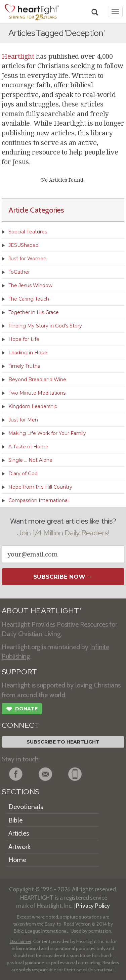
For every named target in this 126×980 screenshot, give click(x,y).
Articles (19, 833)
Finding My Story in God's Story (45, 326)
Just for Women (27, 259)
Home (17, 860)
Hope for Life (24, 339)
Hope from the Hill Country (40, 487)
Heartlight (18, 56)
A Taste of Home (28, 447)
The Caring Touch (29, 299)
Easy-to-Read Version (68, 924)
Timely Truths (24, 366)
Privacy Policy (93, 906)
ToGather (19, 272)
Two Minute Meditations (37, 393)
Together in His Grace (34, 312)
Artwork (19, 847)
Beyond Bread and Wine (37, 380)
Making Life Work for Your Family (47, 433)
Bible (15, 820)
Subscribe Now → (63, 577)
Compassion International (38, 500)
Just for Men (23, 420)
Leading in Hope (28, 353)
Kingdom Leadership (33, 406)
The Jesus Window (30, 285)
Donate (22, 710)
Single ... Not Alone (30, 460)
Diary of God (23, 474)
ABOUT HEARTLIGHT (42, 611)
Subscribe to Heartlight (63, 742)
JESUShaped (24, 245)
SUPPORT (19, 672)
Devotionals (26, 807)
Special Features (28, 232)
